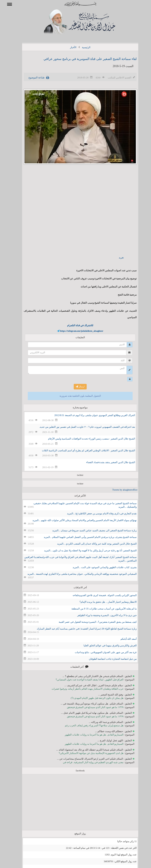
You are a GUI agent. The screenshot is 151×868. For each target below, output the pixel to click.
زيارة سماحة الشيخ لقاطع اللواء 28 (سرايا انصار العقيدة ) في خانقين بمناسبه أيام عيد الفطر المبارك (82, 629)
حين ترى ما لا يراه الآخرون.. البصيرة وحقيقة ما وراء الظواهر (102, 615)
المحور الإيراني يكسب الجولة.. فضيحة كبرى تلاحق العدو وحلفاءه (100, 595)
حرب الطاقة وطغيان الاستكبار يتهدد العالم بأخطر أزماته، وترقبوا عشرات (83, 689)
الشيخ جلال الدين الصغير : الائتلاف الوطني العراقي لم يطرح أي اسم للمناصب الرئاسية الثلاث (84, 450)
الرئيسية (81, 47)
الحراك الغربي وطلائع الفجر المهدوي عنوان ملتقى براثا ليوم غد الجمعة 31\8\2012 (90, 415)
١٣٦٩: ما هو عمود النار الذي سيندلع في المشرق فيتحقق (91, 707)
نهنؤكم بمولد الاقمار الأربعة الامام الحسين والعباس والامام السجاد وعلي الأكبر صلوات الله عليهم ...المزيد (80, 520)
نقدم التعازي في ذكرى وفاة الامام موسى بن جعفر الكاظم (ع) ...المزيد (97, 513)
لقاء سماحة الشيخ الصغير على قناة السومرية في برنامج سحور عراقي (85, 59)
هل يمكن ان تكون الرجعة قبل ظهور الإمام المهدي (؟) (93, 698)
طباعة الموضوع (32, 78)
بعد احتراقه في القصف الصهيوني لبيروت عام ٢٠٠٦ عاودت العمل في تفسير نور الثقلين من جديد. (82, 427)
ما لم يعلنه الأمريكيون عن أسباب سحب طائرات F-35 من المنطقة (99, 609)
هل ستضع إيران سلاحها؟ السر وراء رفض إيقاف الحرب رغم (90, 725)
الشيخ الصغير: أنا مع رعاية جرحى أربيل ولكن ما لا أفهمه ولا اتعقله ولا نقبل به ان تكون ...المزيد (86, 550)
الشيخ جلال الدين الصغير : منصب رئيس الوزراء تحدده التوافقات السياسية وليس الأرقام (87, 439)
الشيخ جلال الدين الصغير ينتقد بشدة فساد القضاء (106, 462)
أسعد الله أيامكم (124, 639)
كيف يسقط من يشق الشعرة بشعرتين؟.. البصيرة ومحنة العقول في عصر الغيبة (93, 622)
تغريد (117, 258)
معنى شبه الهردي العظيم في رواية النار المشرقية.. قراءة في (88, 762)
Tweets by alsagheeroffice (120, 490)
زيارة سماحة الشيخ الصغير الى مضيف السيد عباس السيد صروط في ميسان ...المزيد (90, 530)
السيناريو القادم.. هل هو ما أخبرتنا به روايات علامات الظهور (89, 735)
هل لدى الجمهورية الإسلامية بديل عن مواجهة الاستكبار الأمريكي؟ (86, 753)
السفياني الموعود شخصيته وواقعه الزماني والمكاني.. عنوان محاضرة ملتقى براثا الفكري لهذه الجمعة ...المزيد (77, 574)
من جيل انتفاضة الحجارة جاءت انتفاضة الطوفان (108, 659)
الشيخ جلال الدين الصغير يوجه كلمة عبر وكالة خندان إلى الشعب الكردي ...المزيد (92, 544)
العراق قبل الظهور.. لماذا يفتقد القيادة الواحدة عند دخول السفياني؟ (85, 680)
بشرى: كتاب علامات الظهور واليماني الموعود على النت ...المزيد (100, 567)
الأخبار (68, 47)
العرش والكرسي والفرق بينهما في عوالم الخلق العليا (105, 646)
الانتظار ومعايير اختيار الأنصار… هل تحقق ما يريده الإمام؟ (103, 602)
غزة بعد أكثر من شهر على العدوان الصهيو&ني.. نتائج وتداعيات (101, 652)
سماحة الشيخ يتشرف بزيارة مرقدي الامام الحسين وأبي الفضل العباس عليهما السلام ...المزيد (86, 537)
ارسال (76, 387)
